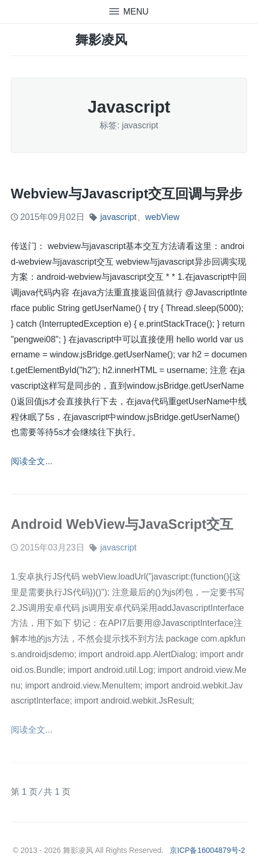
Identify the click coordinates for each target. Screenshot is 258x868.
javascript (118, 217)
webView (163, 217)
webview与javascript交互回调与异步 (127, 194)
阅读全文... (32, 461)
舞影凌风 (101, 40)
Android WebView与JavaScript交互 (122, 524)
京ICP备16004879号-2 (207, 850)
